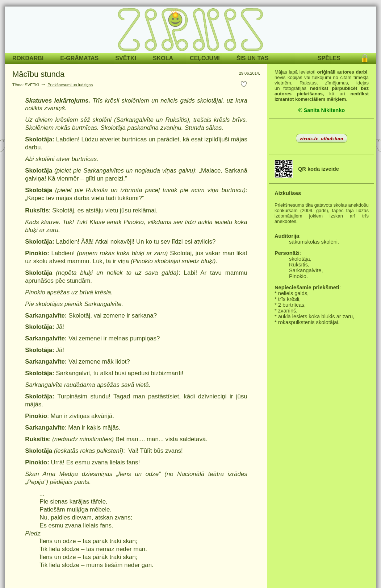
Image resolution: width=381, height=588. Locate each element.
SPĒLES (329, 58)
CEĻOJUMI (205, 58)
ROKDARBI (28, 58)
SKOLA (163, 58)
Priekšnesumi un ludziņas (70, 85)
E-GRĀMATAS (79, 58)
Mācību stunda (38, 74)
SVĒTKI (126, 58)
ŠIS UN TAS (253, 58)
